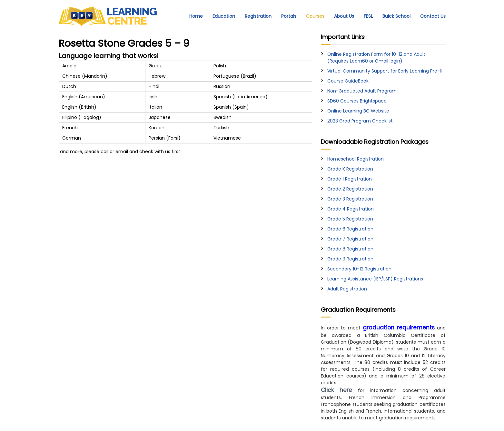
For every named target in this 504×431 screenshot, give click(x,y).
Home (196, 16)
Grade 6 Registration (350, 229)
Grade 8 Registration (350, 249)
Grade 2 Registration (350, 189)
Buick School (396, 16)
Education (224, 16)
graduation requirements (399, 328)
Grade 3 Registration (350, 199)
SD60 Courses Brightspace (357, 101)
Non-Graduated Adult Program (362, 91)
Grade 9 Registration (350, 259)
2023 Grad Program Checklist (360, 121)
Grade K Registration (350, 169)
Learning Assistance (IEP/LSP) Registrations (375, 279)
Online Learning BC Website (358, 111)
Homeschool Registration (356, 159)
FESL (368, 16)
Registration (258, 16)
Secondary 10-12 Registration (359, 269)
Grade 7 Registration (350, 239)
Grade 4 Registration (351, 209)
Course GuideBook (348, 81)
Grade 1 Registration (350, 179)
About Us (344, 16)
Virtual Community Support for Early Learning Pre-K (385, 71)
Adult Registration (347, 289)
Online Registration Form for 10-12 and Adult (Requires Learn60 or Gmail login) (376, 58)
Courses (315, 16)
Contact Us (433, 16)
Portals (289, 16)
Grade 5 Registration (350, 219)
